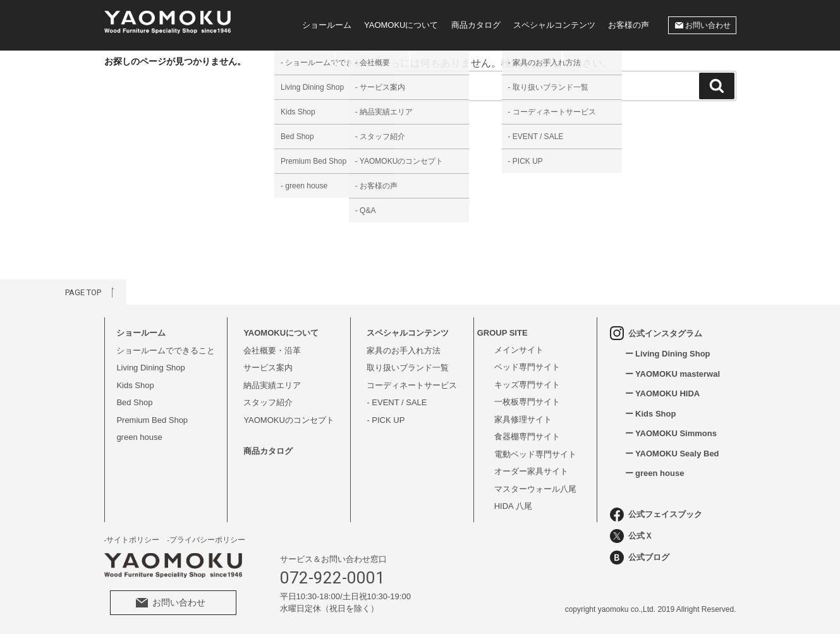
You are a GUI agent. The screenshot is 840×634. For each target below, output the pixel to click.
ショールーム (327, 25)
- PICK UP (386, 420)
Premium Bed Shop (152, 420)
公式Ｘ (631, 536)
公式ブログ (640, 558)
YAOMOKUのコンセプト (289, 420)
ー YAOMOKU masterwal (673, 374)
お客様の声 (629, 25)
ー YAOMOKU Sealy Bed (672, 454)
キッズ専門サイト (527, 385)
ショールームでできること (166, 351)
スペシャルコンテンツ (554, 25)
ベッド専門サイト (527, 367)
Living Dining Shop (150, 368)
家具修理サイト (523, 419)
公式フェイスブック (656, 515)
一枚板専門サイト (527, 402)
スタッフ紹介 (268, 402)
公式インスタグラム (656, 333)
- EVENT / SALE (397, 402)
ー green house (655, 473)
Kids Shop (135, 385)
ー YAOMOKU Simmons (671, 433)
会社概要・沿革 (272, 351)
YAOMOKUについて (401, 25)
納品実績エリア (272, 385)
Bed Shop (134, 402)
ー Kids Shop (651, 414)
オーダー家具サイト (531, 471)
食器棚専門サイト (527, 436)
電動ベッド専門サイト (535, 454)
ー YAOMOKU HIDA (663, 393)
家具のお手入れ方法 (404, 351)
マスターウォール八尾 (535, 489)
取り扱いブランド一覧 (408, 368)
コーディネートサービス (412, 385)
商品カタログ (476, 25)
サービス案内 (268, 368)
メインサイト (519, 350)
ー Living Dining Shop (668, 354)
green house (139, 437)
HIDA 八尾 (513, 506)
